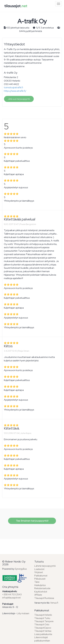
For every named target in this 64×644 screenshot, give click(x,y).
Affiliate (38, 595)
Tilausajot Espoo (43, 628)
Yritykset (39, 572)
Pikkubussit (40, 579)
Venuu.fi (54, 603)
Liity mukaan (23, 613)
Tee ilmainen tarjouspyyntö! (32, 521)
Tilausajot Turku (42, 618)
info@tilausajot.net (11, 598)
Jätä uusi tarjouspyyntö (19, 99)
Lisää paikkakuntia (43, 634)
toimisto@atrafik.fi (13, 87)
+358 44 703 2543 (12, 595)
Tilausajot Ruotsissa (44, 598)
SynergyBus (21, 569)
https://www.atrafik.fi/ (15, 91)
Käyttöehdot (41, 592)
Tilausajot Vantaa (43, 631)
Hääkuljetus (40, 585)
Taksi (37, 582)
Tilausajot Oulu (42, 625)
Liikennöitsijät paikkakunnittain (42, 639)
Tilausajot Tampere (44, 621)
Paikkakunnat (41, 576)
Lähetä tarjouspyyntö (45, 566)
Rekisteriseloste (42, 588)
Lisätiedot (39, 569)
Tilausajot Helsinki (43, 615)
